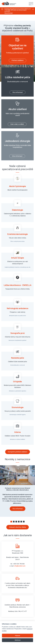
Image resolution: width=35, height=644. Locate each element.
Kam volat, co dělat (17, 124)
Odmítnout (18, 640)
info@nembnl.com (20, 566)
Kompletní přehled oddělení (18, 452)
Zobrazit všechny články (18, 527)
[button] (11, 522)
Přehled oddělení (18, 60)
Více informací (9, 13)
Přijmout (17, 636)
